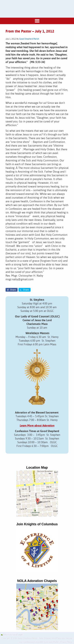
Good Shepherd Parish (29, 39)
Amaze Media (52, 642)
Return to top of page (13, 635)
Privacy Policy (66, 642)
